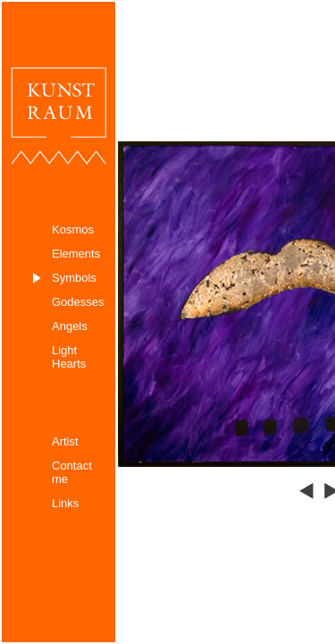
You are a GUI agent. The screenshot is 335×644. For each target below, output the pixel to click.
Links (65, 503)
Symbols (74, 278)
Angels (70, 326)
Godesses (78, 302)
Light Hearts (69, 357)
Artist (65, 441)
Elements (76, 254)
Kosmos (73, 229)
